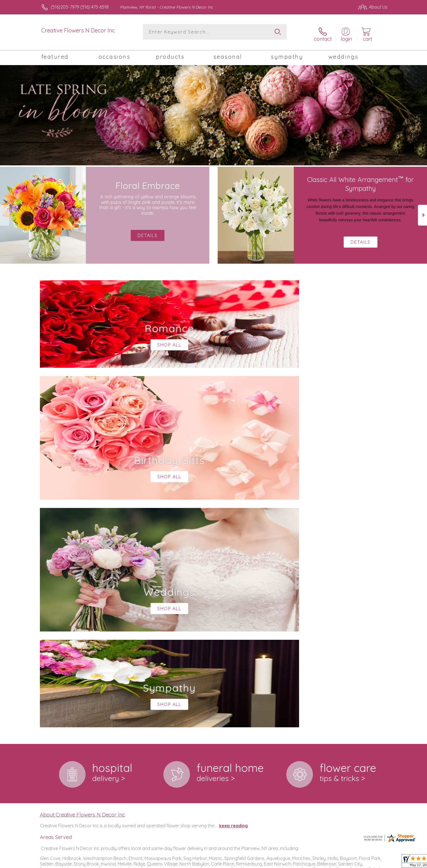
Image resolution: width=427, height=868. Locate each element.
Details (361, 238)
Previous (5, 211)
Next (422, 211)
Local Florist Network (338, 862)
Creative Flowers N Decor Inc (78, 30)
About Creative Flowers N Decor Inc (83, 583)
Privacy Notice (299, 862)
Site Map (373, 862)
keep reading (233, 594)
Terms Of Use (266, 862)
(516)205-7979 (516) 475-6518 (80, 7)
